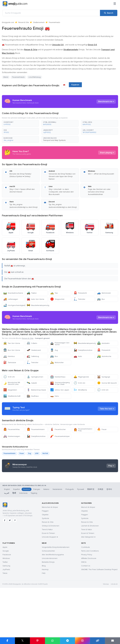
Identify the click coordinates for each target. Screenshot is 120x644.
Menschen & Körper (50, 556)
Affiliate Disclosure (89, 607)
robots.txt (114, 633)
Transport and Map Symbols (54, 140)
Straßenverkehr (39, 22)
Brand (6, 77)
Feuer (102, 452)
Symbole (45, 567)
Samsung (6, 614)
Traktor (32, 293)
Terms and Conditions (90, 600)
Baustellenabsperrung (37, 305)
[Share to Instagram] (82, 641)
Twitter (5, 611)
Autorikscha (104, 356)
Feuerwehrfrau (12, 452)
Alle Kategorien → (88, 586)
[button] (20, 123)
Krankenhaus (58, 377)
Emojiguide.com (8, 22)
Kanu (55, 396)
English (7, 538)
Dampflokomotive (83, 350)
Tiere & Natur (47, 578)
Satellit (32, 383)
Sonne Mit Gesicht (107, 383)
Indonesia (23, 542)
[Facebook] (5, 569)
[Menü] (115, 4)
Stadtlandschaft (12, 396)
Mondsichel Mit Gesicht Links (12, 383)
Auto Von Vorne (35, 299)
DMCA (84, 611)
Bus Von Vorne (12, 350)
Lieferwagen (11, 299)
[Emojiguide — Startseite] (5, 554)
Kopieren (75, 85)
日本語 (100, 538)
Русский (81, 538)
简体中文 (91, 538)
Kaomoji (45, 618)
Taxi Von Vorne (12, 343)
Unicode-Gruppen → (50, 586)
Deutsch (27, 538)
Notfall (45, 476)
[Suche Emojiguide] (51, 13)
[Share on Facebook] (7, 641)
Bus (101, 299)
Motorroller (57, 362)
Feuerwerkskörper (60, 459)
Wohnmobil (104, 293)
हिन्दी (14, 542)
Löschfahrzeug (35, 77)
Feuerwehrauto (18, 77)
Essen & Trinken (48, 582)
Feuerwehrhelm (10, 476)
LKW (37, 476)
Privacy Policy (87, 603)
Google (6, 600)
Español (17, 538)
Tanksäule (10, 362)
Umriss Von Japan (60, 390)
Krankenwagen (12, 459)
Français (37, 538)
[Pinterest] (15, 569)
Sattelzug (33, 356)
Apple (5, 596)
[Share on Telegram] (68, 641)
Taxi (54, 293)
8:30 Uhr (103, 390)
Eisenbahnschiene (13, 293)
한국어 (109, 538)
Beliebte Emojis (48, 611)
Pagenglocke (81, 377)
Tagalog (34, 542)
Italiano (46, 538)
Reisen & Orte (24, 22)
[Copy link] (97, 641)
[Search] (109, 13)
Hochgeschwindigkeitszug (14, 305)
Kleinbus (9, 356)
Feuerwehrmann (36, 452)
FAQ (44, 622)
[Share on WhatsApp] (52, 641)
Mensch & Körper (88, 556)
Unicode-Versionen (50, 607)
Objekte (45, 563)
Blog (44, 614)
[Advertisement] (60, 420)
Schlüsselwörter (48, 600)
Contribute (86, 596)
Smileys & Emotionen (51, 574)
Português (70, 538)
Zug (54, 350)
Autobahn (103, 343)
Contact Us (86, 614)
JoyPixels (6, 618)
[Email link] (112, 641)
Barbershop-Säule (36, 390)
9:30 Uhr (9, 377)
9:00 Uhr (79, 383)
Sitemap (106, 633)
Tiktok (5, 622)
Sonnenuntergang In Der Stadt (60, 383)
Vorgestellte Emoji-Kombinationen (56, 596)
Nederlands (57, 538)
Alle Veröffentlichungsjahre (53, 603)
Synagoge (104, 377)
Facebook (7, 603)
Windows (6, 607)
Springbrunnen (35, 377)
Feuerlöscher (58, 452)
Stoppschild (57, 299)
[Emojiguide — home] (15, 4)
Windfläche (80, 390)
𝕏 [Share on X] (22, 641)
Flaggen (45, 560)
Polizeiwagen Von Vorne (60, 344)
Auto (78, 356)
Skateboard (34, 350)
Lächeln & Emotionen (90, 574)
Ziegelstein (10, 390)
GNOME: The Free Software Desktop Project (99, 618)
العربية (7, 542)
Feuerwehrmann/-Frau (83, 453)
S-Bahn (32, 343)
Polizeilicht (80, 293)
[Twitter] (10, 569)
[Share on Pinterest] (37, 641)
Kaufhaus (33, 396)
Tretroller (79, 299)
